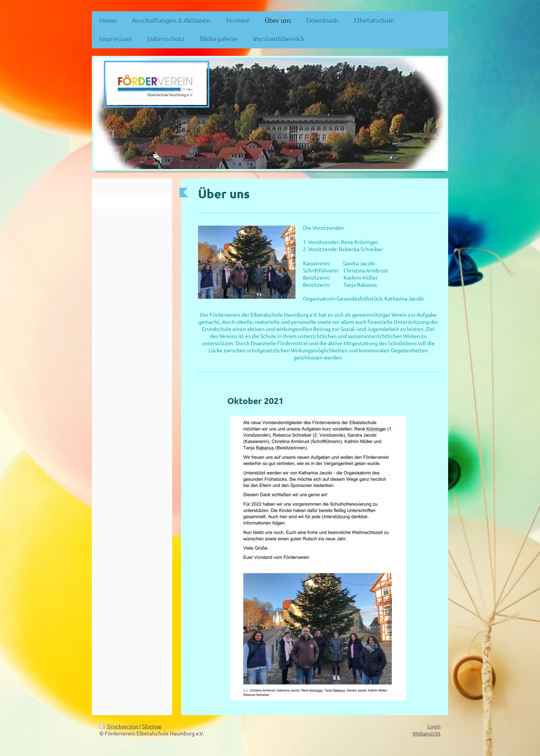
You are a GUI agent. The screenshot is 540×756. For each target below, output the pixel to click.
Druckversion (119, 726)
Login (434, 726)
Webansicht (427, 733)
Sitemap (152, 726)
